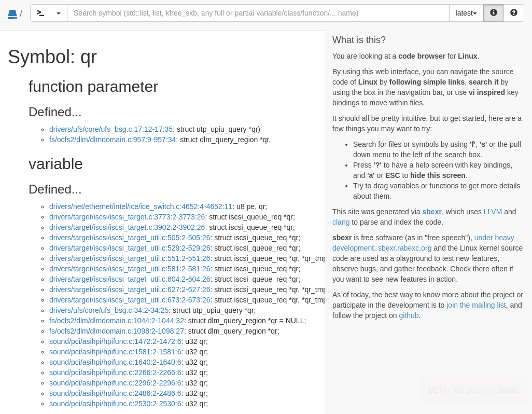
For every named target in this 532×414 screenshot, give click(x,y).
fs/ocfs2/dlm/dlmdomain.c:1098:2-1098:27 (117, 331)
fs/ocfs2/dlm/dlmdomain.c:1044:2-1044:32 (117, 321)
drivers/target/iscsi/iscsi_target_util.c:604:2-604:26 (130, 279)
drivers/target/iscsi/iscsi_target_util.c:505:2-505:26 (130, 238)
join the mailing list (476, 305)
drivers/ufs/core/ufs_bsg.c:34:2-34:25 (109, 310)
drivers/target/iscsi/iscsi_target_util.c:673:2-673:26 (130, 300)
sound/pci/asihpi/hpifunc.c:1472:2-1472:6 (115, 341)
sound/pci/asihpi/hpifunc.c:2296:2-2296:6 (115, 383)
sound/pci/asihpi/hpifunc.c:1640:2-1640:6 (115, 362)
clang (341, 222)
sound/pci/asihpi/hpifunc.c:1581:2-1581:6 (115, 352)
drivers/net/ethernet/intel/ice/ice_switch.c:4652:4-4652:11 (141, 206)
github (409, 315)
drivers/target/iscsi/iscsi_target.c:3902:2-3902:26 (127, 227)
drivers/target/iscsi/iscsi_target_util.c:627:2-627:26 (130, 289)
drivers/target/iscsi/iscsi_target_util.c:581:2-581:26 (130, 269)
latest (466, 13)
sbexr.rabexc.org (405, 248)
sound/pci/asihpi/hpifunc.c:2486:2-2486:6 (115, 393)
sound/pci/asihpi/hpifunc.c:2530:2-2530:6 (115, 404)
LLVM (493, 212)
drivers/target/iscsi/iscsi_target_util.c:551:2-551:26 (130, 258)
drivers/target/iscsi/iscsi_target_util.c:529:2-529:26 (130, 248)
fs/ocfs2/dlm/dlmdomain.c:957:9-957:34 (113, 140)
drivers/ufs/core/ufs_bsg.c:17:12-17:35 (111, 129)
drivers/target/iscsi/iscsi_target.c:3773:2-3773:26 (127, 217)
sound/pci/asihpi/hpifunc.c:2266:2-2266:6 (115, 372)
